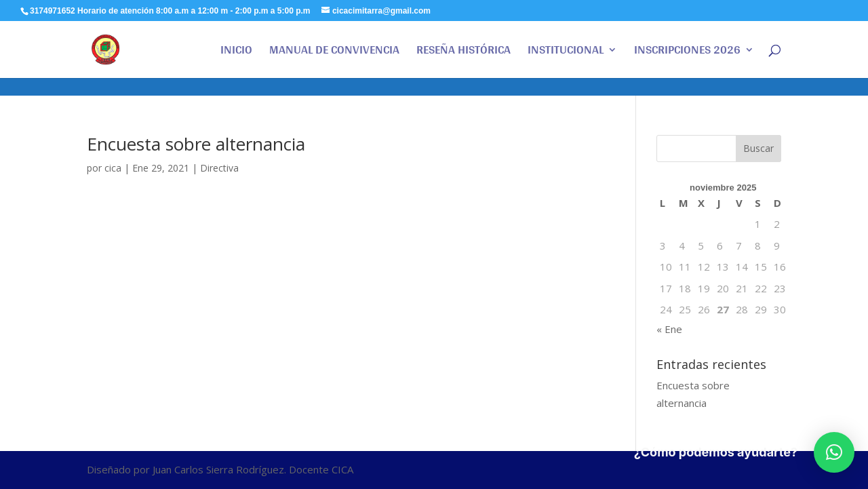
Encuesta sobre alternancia (196, 144)
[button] (834, 452)
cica (113, 168)
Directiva (219, 168)
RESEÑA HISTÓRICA (463, 53)
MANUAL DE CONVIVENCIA (334, 53)
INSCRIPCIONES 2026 (687, 53)
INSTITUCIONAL (566, 53)
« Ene (669, 329)
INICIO (236, 53)
